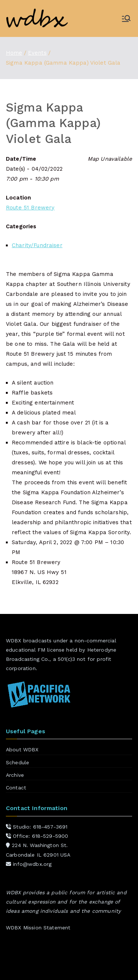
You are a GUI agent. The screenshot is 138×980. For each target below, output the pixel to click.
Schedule (17, 762)
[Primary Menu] (126, 18)
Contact (16, 788)
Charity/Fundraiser (37, 245)
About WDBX (22, 749)
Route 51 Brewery (30, 208)
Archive (15, 775)
